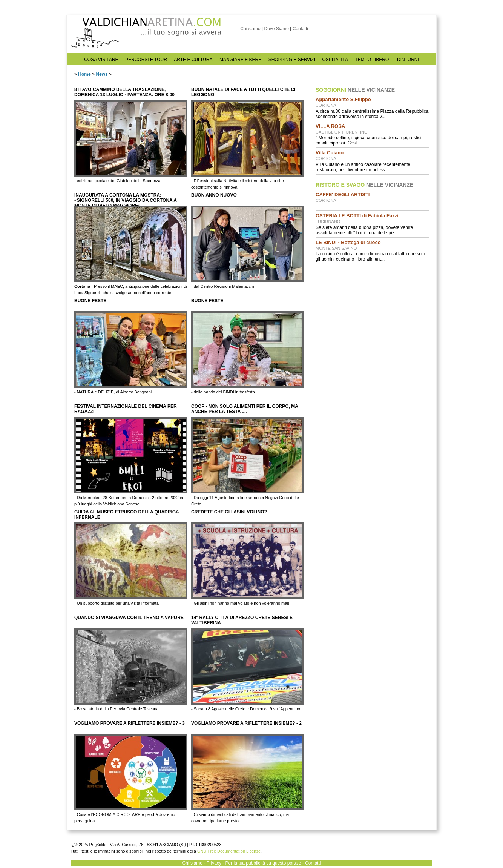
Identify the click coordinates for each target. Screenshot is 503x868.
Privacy (214, 863)
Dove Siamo (276, 29)
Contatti (300, 29)
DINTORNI (408, 60)
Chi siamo (250, 29)
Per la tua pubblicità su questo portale (263, 863)
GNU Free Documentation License (229, 851)
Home (84, 74)
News (102, 74)
